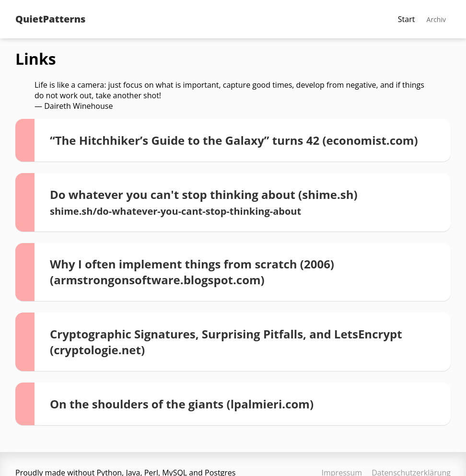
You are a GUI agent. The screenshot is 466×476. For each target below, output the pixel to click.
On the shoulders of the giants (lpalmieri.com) (182, 404)
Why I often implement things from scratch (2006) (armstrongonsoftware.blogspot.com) (192, 272)
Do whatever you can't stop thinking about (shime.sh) (204, 202)
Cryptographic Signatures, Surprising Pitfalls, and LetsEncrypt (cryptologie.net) (226, 342)
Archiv (436, 19)
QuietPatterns (50, 19)
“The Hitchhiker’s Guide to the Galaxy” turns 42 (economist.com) (234, 140)
